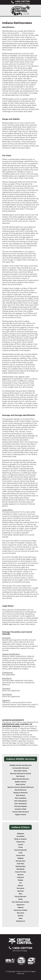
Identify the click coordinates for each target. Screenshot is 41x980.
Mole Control (20, 784)
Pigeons (21, 907)
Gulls (21, 853)
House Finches (21, 872)
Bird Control (20, 795)
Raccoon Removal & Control (20, 774)
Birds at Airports (20, 839)
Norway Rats (20, 861)
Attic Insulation (21, 798)
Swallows (20, 877)
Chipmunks (21, 842)
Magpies (20, 858)
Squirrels (20, 891)
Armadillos (20, 836)
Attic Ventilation (21, 804)
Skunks (20, 916)
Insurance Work (20, 809)
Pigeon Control (21, 815)
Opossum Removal (20, 793)
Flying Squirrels (20, 896)
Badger (20, 880)
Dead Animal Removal (20, 779)
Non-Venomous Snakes (21, 902)
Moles (20, 899)
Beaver (20, 886)
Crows (20, 847)
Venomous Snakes (20, 910)
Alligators (20, 834)
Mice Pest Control (20, 771)
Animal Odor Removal (21, 812)
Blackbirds (21, 869)
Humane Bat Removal (20, 768)
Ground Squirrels (20, 850)
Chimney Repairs (21, 806)
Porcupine (20, 888)
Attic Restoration (21, 801)
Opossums (21, 905)
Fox (20, 883)
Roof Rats (21, 864)
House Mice (20, 855)
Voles (20, 918)
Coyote (20, 845)
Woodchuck (20, 921)
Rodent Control (20, 782)
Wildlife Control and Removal (21, 765)
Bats (20, 894)
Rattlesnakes (20, 866)
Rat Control (20, 776)
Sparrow (20, 875)
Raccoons (21, 913)
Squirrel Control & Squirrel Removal (21, 787)
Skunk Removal (21, 790)
